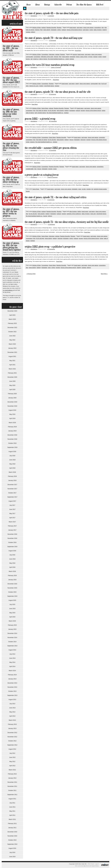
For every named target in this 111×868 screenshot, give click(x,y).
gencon (71, 140)
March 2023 (12, 319)
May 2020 (12, 385)
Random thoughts (51, 27)
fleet (41, 30)
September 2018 (12, 447)
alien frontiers (73, 211)
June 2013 (12, 708)
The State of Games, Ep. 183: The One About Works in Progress (11, 212)
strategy (104, 30)
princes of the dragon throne (74, 30)
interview (60, 238)
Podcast (69, 5)
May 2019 (12, 414)
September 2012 (12, 745)
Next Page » (104, 274)
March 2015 (12, 621)
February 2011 (12, 824)
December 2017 (12, 485)
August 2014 (12, 650)
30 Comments (53, 121)
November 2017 (12, 489)
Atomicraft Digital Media (92, 866)
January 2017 (12, 530)
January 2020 (12, 398)
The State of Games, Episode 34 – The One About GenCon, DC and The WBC (58, 92)
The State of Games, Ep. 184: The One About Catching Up (11, 179)
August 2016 (12, 551)
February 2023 (12, 323)
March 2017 (12, 522)
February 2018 (12, 476)
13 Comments (51, 249)
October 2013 (12, 691)
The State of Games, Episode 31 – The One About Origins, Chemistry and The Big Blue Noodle (67, 222)
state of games (98, 30)
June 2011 (12, 807)
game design (47, 30)
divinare (56, 57)
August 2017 (12, 501)
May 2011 (12, 811)
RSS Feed (100, 5)
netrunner (83, 140)
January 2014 (12, 679)
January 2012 (12, 778)
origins (59, 30)
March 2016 (12, 571)
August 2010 (12, 848)
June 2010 (12, 857)
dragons (37, 30)
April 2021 (12, 365)
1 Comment (51, 16)
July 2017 (12, 505)
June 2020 (12, 381)
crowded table (30, 169)
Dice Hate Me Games (84, 5)
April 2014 (12, 666)
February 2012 (12, 774)
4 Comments (51, 200)
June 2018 (12, 460)
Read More (88, 24)
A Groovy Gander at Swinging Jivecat (42, 175)
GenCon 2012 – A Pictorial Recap (40, 119)
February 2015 (12, 625)
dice (103, 27)
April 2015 (12, 617)
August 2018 (12, 452)
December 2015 (12, 584)
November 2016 (12, 538)
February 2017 (12, 526)
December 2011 (12, 782)
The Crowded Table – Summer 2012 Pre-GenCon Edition (51, 148)
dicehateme (34, 16)
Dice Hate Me (12, 10)
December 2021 (12, 352)
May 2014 (12, 662)
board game (73, 27)
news (80, 189)
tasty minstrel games (40, 113)
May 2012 (12, 762)
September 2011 (12, 795)
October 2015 (12, 592)
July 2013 (12, 704)
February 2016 (12, 576)
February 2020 (12, 394)
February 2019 (12, 427)
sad (32, 59)
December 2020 (12, 377)
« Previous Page (31, 274)
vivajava (28, 32)
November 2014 (12, 638)
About (38, 5)
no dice (84, 189)
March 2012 (12, 770)
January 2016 (12, 580)
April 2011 (12, 815)
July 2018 (12, 456)
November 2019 (12, 406)
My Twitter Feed (25, 8)
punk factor (86, 30)
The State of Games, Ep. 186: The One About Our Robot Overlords (11, 113)
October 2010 (12, 840)
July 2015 (12, 604)
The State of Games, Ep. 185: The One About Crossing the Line (11, 147)
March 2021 (12, 369)
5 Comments (51, 224)
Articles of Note (36, 27)
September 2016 (12, 547)
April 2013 (12, 716)
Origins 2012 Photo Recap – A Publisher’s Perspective (50, 246)
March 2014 (12, 671)
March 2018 (12, 472)
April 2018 (12, 468)
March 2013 (12, 720)
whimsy (33, 32)
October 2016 (12, 542)
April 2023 (12, 315)
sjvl (92, 189)
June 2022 (12, 336)
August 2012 (12, 749)
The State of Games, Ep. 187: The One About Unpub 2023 (11, 80)
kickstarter (54, 30)
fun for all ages (52, 110)
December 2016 (12, 534)
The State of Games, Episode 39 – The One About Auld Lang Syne (54, 38)
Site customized (79, 866)
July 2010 (12, 852)
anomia (75, 54)
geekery (41, 86)
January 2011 (12, 828)
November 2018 (12, 439)
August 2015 (12, 600)
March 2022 (12, 344)
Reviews (59, 27)
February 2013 (12, 724)
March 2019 (12, 423)
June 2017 (12, 509)
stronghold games (49, 86)
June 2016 (12, 559)
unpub (67, 59)
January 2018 (12, 480)
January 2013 (12, 728)
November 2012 (12, 737)
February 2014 (12, 675)
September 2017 (12, 497)
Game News (45, 108)
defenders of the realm (47, 57)
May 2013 (12, 712)
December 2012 (12, 733)
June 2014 (12, 658)
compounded (29, 57)
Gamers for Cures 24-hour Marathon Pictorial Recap (50, 65)
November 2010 (12, 836)
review (91, 30)
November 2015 (12, 588)
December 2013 (12, 683)
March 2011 (12, 819)
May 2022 (12, 340)
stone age (93, 214)
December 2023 (12, 311)
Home (29, 5)
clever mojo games (88, 27)
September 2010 (12, 844)
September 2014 (12, 646)
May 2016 (12, 563)
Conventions (45, 54)
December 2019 (12, 402)
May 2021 (12, 361)
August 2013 (12, 700)
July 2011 (12, 803)
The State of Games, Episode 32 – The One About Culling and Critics (56, 197)
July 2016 (12, 555)
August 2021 (12, 356)
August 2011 (12, 799)
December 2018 (12, 435)
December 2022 (12, 328)
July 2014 (12, 654)
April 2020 (12, 390)
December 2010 (12, 832)
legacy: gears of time (82, 57)
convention (102, 137)
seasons (32, 142)
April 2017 (12, 518)
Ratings (47, 5)
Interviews (52, 54)
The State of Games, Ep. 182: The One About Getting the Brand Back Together (12, 246)
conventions (98, 27)
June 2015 (12, 609)
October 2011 (12, 790)
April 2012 (12, 766)
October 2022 (12, 332)
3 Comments (52, 150)
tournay (45, 216)
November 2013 (12, 687)
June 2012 (12, 757)
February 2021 (12, 373)
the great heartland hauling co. (56, 59)
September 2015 (12, 596)
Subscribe (58, 5)
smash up (36, 59)
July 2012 (12, 753)
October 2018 (12, 443)
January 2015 (12, 629)
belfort (79, 211)
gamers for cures (34, 86)
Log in (97, 864)
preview (83, 110)
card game (80, 27)
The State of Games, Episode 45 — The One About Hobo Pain (52, 13)
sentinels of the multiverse (74, 214)
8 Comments (52, 94)
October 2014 (12, 642)
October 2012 (12, 741)
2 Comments (52, 40)
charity (77, 84)
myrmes (90, 57)
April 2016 (12, 567)
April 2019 (12, 418)
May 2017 (12, 514)
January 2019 (12, 431)
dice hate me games (42, 110)
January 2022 (12, 348)
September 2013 (12, 695)
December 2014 (12, 633)
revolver (64, 214)
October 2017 (12, 493)
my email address (8, 290)
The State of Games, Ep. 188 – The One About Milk (11, 48)
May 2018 (12, 464)
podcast (44, 27)
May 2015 (12, 613)
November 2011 (12, 786)
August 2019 (12, 410)
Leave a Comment (56, 67)
